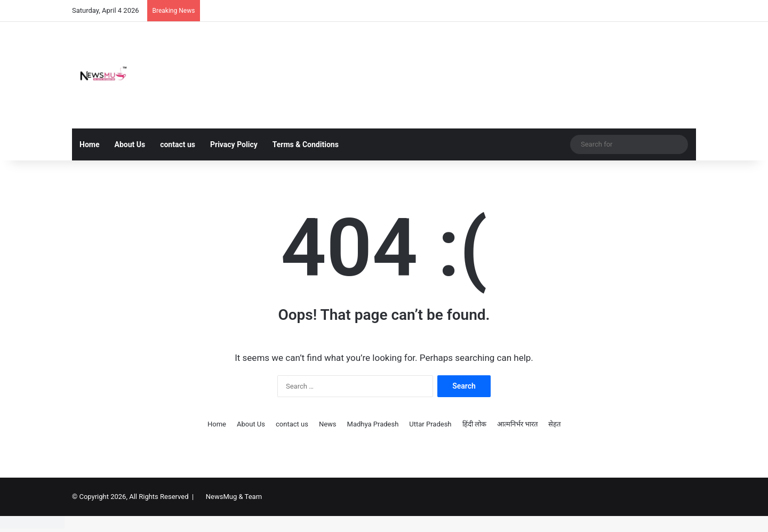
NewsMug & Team (234, 497)
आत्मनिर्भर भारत (517, 424)
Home (89, 144)
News (328, 424)
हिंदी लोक (474, 424)
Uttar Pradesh (430, 424)
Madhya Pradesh (373, 424)
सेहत (554, 424)
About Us (130, 144)
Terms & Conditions (306, 144)
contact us (178, 144)
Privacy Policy (234, 144)
